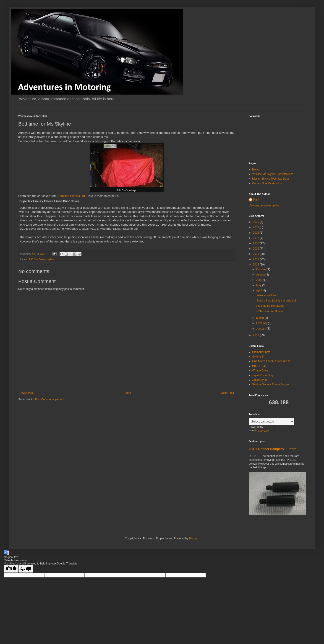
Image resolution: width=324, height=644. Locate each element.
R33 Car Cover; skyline (41, 259)
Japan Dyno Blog (263, 375)
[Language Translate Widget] (271, 421)
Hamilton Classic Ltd (71, 196)
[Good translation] (11, 569)
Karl (256, 200)
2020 (256, 222)
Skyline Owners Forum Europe (271, 384)
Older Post (227, 393)
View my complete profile (264, 206)
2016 (256, 243)
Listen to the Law (266, 295)
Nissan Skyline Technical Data (270, 179)
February (262, 323)
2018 (256, 233)
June (260, 280)
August (261, 275)
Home (127, 393)
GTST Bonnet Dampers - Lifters (273, 449)
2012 (256, 265)
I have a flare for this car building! (276, 301)
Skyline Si (258, 357)
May (259, 285)
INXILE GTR (260, 366)
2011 (256, 335)
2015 (256, 249)
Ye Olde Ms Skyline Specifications (273, 174)
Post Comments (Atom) (49, 399)
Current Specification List (267, 183)
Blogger (194, 538)
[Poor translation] (26, 569)
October (261, 269)
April (259, 291)
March (260, 318)
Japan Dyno (259, 380)
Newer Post (26, 393)
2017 (256, 238)
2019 (256, 227)
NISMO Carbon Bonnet (270, 311)
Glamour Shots (261, 352)
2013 (256, 259)
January (261, 329)
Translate (259, 431)
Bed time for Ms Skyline (270, 306)
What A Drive (260, 371)
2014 (256, 254)
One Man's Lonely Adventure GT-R (273, 361)
